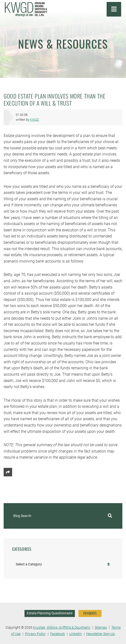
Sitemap (101, 628)
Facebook (58, 634)
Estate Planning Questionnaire (50, 613)
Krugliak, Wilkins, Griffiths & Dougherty (62, 628)
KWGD (34, 120)
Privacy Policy (35, 634)
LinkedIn (76, 634)
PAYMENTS (90, 613)
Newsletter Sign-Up (101, 634)
